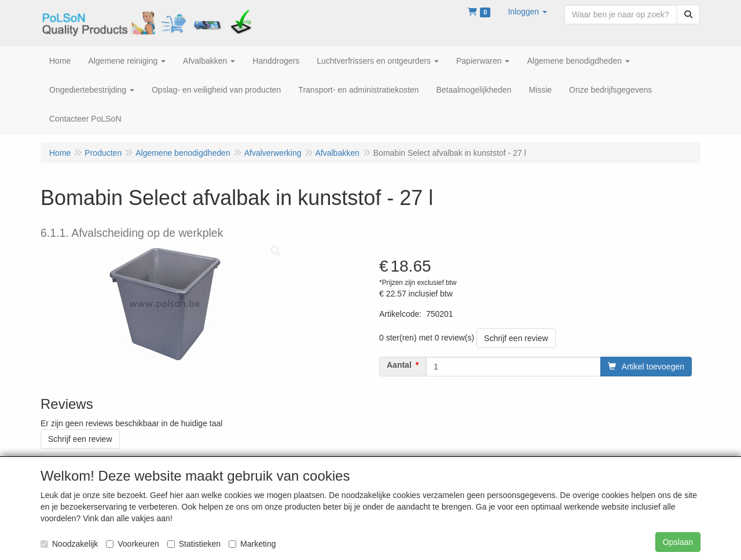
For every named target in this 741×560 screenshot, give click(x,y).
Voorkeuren (133, 544)
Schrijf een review (516, 338)
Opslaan (678, 542)
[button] (527, 12)
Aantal (399, 365)
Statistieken (194, 544)
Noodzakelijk (69, 544)
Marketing (252, 544)
